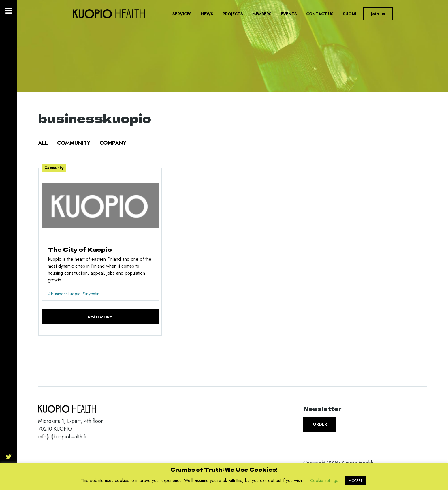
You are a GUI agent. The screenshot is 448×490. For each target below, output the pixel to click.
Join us (378, 14)
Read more (100, 317)
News (207, 14)
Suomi (350, 14)
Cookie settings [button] (324, 480)
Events (289, 14)
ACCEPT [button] (356, 481)
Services (182, 14)
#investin (91, 294)
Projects (233, 14)
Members (262, 14)
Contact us (320, 14)
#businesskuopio (64, 294)
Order (320, 424)
